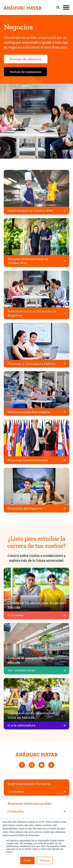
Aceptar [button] (27, 861)
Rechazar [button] (45, 861)
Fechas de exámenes (25, 72)
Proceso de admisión (26, 59)
